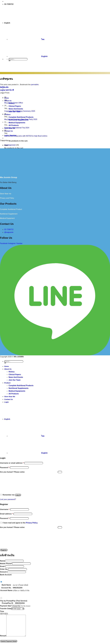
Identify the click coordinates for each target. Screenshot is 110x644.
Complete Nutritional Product (11, 209)
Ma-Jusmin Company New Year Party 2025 (21, 119)
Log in (18, 495)
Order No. (4, 569)
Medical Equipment (7, 218)
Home (7, 366)
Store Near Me (10, 397)
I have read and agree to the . (20, 523)
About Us (8, 369)
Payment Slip (6, 606)
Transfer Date (5, 609)
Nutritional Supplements (19, 388)
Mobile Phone (6, 564)
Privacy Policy (32, 523)
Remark (3, 636)
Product (7, 383)
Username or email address (12, 463)
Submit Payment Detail (9, 641)
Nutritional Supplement (9, 214)
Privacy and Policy (7, 198)
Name (2, 561)
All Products (14, 394)
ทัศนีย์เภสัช (4, 87)
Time (2, 611)
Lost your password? (8, 499)
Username (5, 509)
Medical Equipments (17, 391)
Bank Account (6, 575)
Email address (6, 514)
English (24, 23)
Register (4, 550)
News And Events (16, 377)
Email (2, 566)
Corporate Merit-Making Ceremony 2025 (20, 111)
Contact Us (9, 399)
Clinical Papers (15, 374)
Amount (3, 572)
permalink (35, 85)
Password (5, 468)
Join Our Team (15, 380)
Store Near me (6, 194)
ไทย (26, 39)
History (12, 372)
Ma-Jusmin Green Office (14, 103)
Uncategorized (10, 145)
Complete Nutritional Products (21, 386)
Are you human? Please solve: (31, 472)
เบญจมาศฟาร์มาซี (7, 90)
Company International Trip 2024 (17, 128)
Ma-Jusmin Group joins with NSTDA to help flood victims (26, 136)
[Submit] (9, 61)
